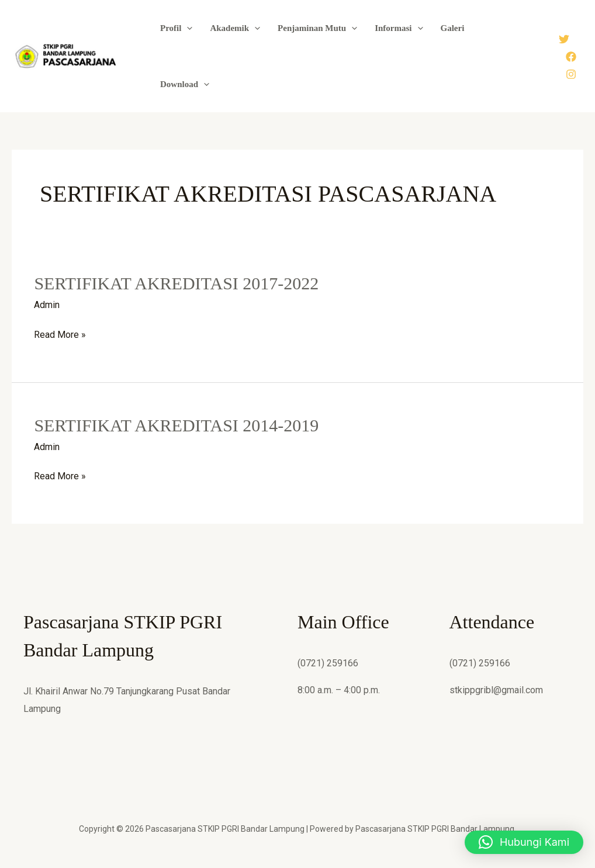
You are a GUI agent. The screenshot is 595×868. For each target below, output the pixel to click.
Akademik (235, 28)
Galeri (453, 28)
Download (185, 84)
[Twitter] (564, 39)
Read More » (60, 335)
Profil (176, 28)
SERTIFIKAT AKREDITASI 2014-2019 (176, 425)
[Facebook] (571, 57)
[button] (187, 28)
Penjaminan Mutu (317, 28)
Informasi (399, 28)
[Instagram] (571, 74)
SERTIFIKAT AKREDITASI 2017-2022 (176, 283)
